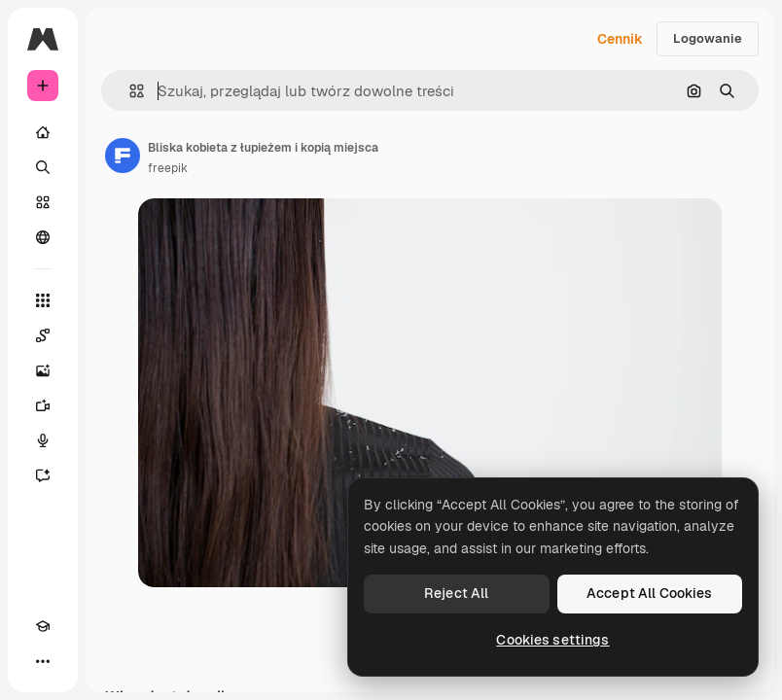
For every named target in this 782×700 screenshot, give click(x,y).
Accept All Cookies (650, 593)
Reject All (456, 593)
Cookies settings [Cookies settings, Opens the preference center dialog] (552, 640)
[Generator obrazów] (43, 370)
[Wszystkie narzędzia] (43, 300)
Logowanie (708, 38)
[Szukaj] (43, 167)
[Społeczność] (43, 237)
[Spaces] (43, 335)
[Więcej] (43, 661)
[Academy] (43, 626)
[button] (129, 91)
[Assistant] (43, 475)
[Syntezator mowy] (43, 440)
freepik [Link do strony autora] (168, 168)
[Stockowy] (43, 202)
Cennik (620, 39)
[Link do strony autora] (123, 156)
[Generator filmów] (43, 405)
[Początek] (43, 132)
